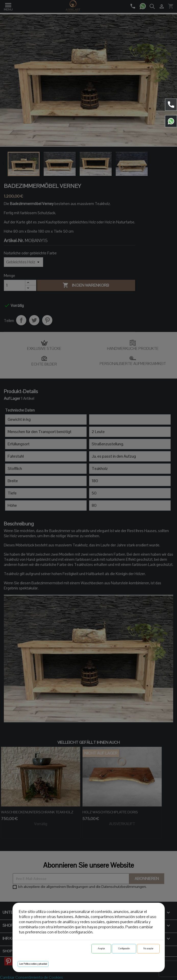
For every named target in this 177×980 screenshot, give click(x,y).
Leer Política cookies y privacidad (33, 964)
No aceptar (148, 949)
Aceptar (101, 949)
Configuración (124, 949)
